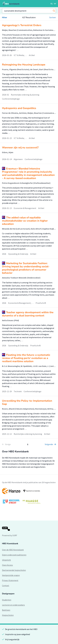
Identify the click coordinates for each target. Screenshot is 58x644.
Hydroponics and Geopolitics (19, 108)
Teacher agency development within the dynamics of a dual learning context (28, 314)
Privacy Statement (10, 580)
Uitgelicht (6, 560)
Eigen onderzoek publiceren (14, 555)
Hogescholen (8, 615)
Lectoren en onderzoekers (13, 605)
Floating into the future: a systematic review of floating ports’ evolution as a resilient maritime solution (26, 358)
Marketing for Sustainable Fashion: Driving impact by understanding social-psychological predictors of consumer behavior (26, 268)
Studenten (7, 600)
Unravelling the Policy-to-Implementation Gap (27, 402)
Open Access (7, 565)
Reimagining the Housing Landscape (24, 65)
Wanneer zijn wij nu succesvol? (20, 148)
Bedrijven (6, 610)
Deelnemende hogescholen (14, 570)
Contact (6, 585)
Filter (5, 17)
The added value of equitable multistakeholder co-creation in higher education (25, 221)
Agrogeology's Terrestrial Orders (22, 25)
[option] (29, 497)
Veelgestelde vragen (11, 575)
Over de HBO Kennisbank (13, 550)
